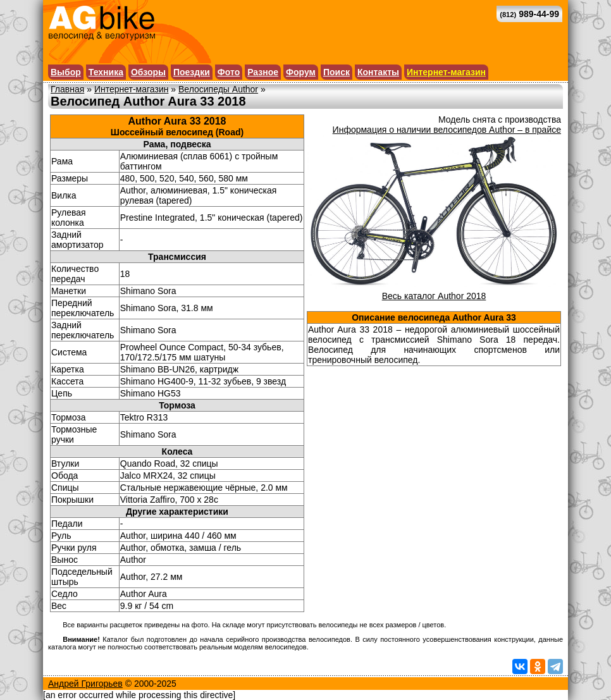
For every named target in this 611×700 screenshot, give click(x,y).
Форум (301, 72)
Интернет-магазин (446, 72)
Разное (263, 72)
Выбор (66, 72)
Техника (106, 72)
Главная (67, 89)
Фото (229, 72)
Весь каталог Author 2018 (434, 296)
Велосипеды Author (218, 89)
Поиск (336, 72)
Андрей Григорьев (85, 684)
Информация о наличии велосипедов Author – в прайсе (447, 130)
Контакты (378, 72)
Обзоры (148, 72)
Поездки (192, 72)
